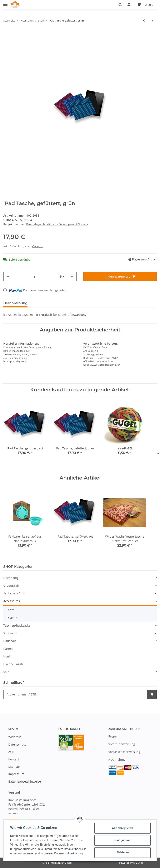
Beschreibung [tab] (15, 303)
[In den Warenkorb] (120, 276)
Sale (6, 672)
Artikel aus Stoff (14, 593)
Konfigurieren (122, 840)
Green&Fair (11, 586)
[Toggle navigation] (5, 3)
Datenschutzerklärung (68, 853)
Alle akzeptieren (122, 828)
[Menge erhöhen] (72, 277)
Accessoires (12, 601)
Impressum (16, 774)
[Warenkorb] (145, 5)
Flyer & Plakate (14, 664)
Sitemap (14, 767)
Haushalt (10, 641)
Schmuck (10, 633)
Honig (7, 656)
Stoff (10, 610)
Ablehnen (122, 852)
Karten (8, 649)
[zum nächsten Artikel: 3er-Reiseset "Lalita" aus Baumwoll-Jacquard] (152, 21)
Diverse (12, 618)
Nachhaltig (11, 578)
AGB (11, 752)
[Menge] (34, 277)
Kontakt (14, 759)
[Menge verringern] (8, 277)
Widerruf (15, 737)
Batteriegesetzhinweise (25, 781)
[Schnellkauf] (75, 695)
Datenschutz (17, 744)
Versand (38, 246)
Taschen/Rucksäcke (17, 625)
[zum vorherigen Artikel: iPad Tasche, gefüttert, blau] (144, 21)
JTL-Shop (138, 863)
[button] (121, 5)
